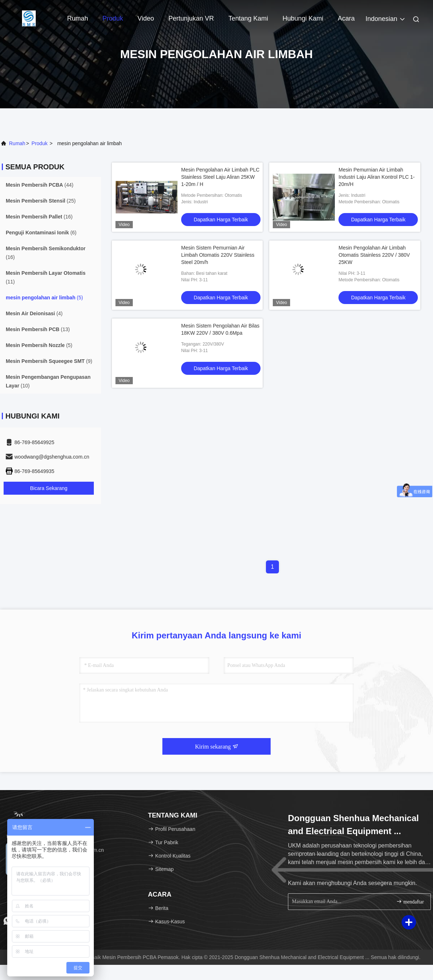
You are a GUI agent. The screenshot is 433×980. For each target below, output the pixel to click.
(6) (41, 233)
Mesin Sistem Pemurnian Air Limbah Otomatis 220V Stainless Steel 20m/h (218, 255)
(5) (44, 298)
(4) (34, 313)
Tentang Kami (248, 18)
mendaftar (410, 901)
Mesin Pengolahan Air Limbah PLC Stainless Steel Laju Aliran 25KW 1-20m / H (220, 177)
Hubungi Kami (303, 18)
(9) (49, 361)
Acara (346, 18)
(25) (41, 201)
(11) (46, 277)
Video (146, 18)
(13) (38, 329)
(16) (39, 217)
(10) (48, 381)
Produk (113, 18)
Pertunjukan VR (191, 18)
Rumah (78, 18)
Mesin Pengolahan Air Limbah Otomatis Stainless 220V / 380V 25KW (374, 255)
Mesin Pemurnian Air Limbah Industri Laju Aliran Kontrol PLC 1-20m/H (377, 177)
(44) (40, 185)
